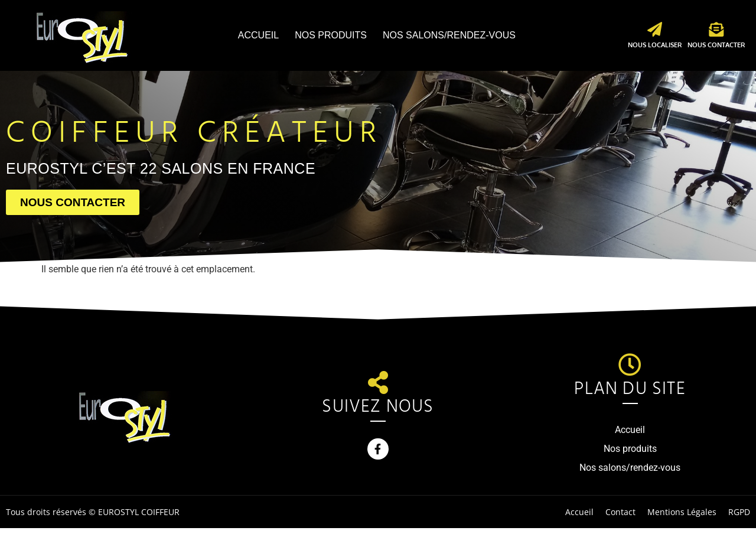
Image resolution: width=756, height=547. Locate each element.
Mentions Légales (682, 512)
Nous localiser (655, 45)
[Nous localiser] (655, 29)
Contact (620, 512)
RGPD (739, 512)
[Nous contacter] (716, 29)
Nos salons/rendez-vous (449, 35)
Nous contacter (716, 45)
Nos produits (331, 35)
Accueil (258, 35)
